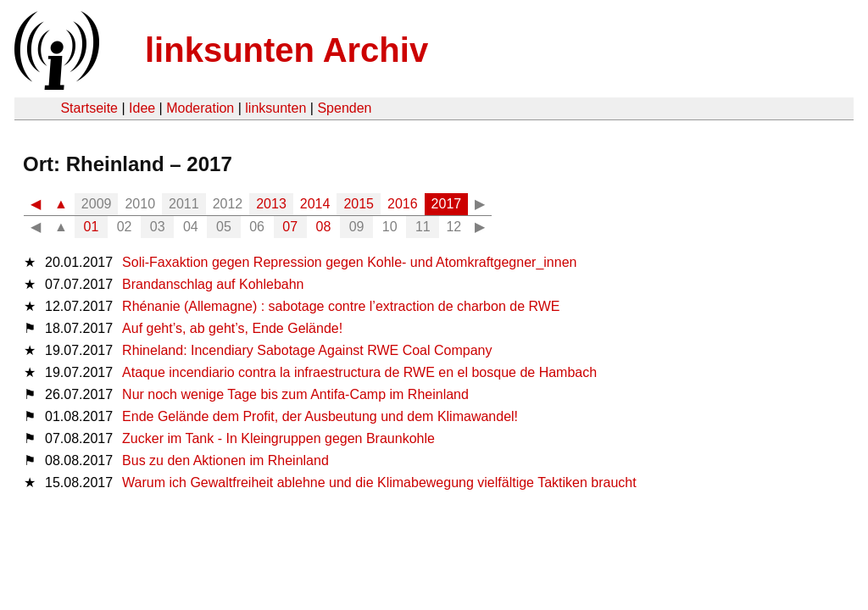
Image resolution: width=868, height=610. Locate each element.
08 (324, 227)
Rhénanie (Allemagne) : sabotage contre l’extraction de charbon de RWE (341, 306)
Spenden (344, 108)
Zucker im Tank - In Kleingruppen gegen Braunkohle (278, 438)
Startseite (89, 108)
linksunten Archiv (287, 50)
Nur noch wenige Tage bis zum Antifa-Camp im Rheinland (295, 394)
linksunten (275, 108)
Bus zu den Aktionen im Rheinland (225, 460)
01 (92, 227)
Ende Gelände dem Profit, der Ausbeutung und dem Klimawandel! (320, 416)
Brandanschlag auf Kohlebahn (213, 284)
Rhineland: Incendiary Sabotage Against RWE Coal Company (307, 350)
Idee (142, 108)
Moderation (200, 108)
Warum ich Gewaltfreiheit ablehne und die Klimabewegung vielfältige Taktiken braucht (379, 482)
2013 (271, 204)
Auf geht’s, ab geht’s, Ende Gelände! (232, 328)
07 (290, 227)
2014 (315, 204)
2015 (359, 204)
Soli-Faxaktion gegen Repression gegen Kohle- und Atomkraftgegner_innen (349, 262)
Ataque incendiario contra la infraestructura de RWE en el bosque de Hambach (359, 372)
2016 (403, 204)
